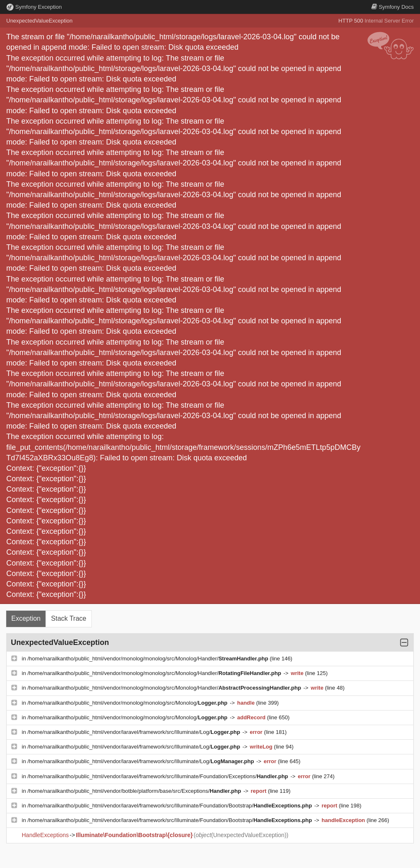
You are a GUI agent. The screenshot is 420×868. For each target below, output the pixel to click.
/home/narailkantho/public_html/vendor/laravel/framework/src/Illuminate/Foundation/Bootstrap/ (171, 806)
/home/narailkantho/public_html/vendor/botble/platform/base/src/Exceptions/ (135, 791)
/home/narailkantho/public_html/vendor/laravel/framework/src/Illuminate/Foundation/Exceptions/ (159, 776)
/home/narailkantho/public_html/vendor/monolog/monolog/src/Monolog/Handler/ (149, 659)
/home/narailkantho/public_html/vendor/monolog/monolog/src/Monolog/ (128, 703)
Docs (392, 7)
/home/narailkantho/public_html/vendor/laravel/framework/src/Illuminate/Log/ (135, 732)
